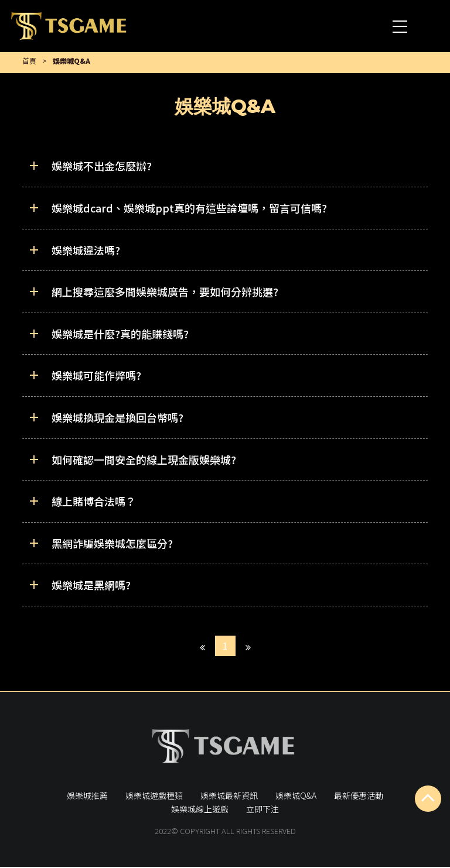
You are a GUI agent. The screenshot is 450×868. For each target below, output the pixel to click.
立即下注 (262, 810)
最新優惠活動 (359, 796)
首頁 (29, 61)
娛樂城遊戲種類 (154, 796)
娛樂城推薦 (87, 796)
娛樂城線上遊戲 (200, 810)
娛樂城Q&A (296, 796)
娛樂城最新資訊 (229, 796)
